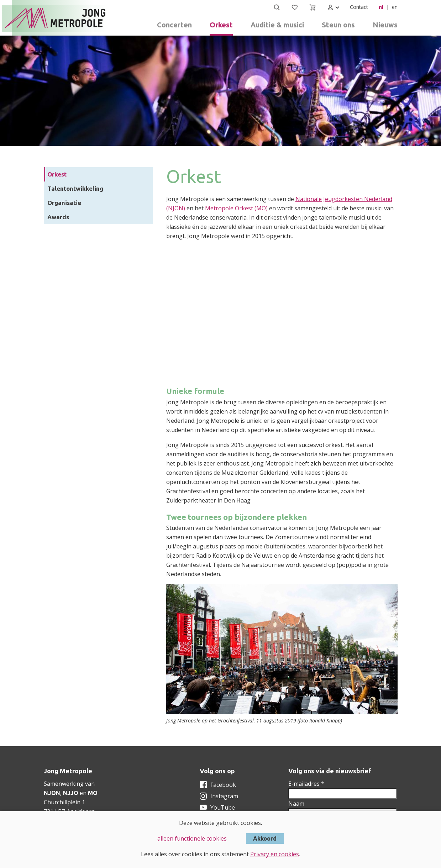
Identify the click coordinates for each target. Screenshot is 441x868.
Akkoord (265, 838)
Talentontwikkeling (75, 188)
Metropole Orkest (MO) (236, 208)
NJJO (71, 793)
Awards (58, 217)
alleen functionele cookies (192, 838)
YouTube (223, 807)
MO (93, 793)
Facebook (223, 785)
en (395, 7)
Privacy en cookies (275, 854)
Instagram (224, 796)
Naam (296, 804)
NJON (52, 793)
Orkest (57, 174)
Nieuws (385, 25)
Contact (359, 7)
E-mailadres (306, 784)
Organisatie (64, 203)
